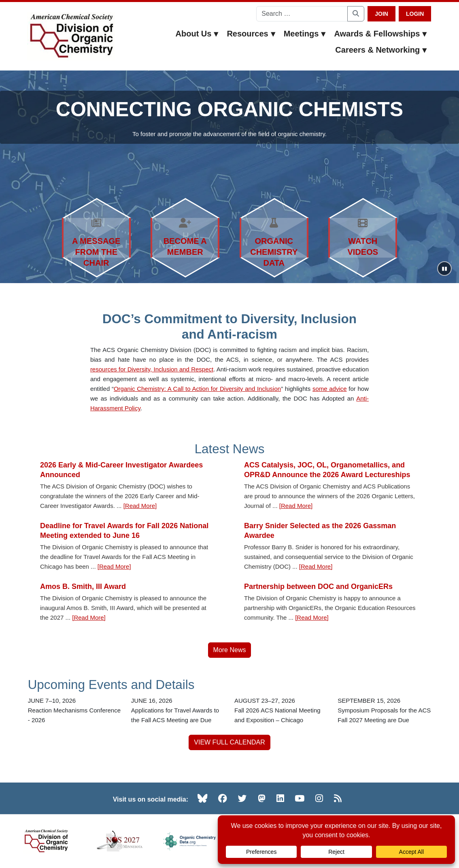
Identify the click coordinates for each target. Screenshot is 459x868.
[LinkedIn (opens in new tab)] (280, 798)
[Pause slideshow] (444, 269)
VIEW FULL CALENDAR (229, 742)
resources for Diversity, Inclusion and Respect (152, 369)
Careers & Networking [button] (381, 50)
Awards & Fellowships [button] (380, 34)
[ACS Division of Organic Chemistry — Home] (71, 36)
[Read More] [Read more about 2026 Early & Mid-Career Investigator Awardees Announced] (140, 506)
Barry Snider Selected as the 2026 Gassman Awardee (320, 531)
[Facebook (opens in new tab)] (223, 798)
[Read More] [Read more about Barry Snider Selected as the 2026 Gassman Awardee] (316, 566)
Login (415, 14)
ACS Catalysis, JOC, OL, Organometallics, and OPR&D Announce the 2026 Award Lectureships (327, 470)
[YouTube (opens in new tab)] (300, 798)
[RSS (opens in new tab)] (338, 798)
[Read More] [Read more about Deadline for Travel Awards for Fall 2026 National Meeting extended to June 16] (114, 566)
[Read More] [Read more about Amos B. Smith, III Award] (89, 617)
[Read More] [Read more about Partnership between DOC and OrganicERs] (312, 617)
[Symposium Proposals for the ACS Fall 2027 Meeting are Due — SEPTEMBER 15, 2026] (384, 710)
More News (230, 650)
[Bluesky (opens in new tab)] (202, 798)
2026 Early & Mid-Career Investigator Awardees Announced (121, 470)
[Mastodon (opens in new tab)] (262, 798)
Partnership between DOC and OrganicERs (318, 586)
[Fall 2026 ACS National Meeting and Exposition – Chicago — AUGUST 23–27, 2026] (281, 710)
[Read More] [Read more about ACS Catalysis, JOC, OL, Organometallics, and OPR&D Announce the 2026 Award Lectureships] (296, 506)
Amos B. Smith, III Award (83, 586)
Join (381, 14)
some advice (330, 389)
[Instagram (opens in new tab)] (319, 798)
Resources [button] (251, 34)
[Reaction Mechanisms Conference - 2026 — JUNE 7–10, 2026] (75, 710)
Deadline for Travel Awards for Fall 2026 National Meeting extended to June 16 (124, 531)
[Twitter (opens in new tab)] (242, 798)
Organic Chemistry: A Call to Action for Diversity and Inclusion (197, 389)
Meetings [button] (305, 34)
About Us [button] (197, 34)
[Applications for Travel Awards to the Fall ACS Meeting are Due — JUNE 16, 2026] (178, 710)
